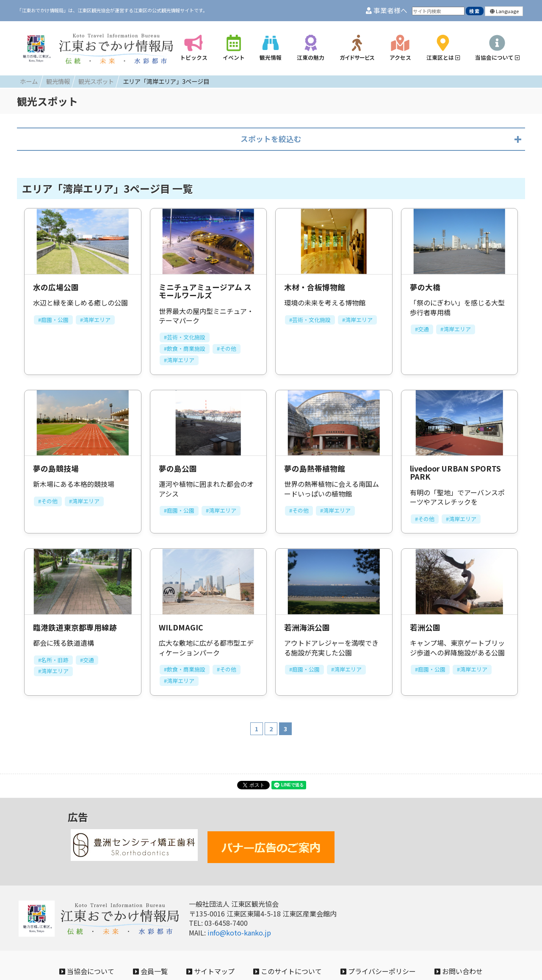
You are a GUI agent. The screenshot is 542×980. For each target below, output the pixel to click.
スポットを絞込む (271, 139)
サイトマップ (210, 971)
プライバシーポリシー (378, 971)
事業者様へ (387, 10)
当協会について (87, 971)
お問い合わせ (459, 971)
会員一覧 (150, 971)
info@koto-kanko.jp (239, 933)
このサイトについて (288, 971)
